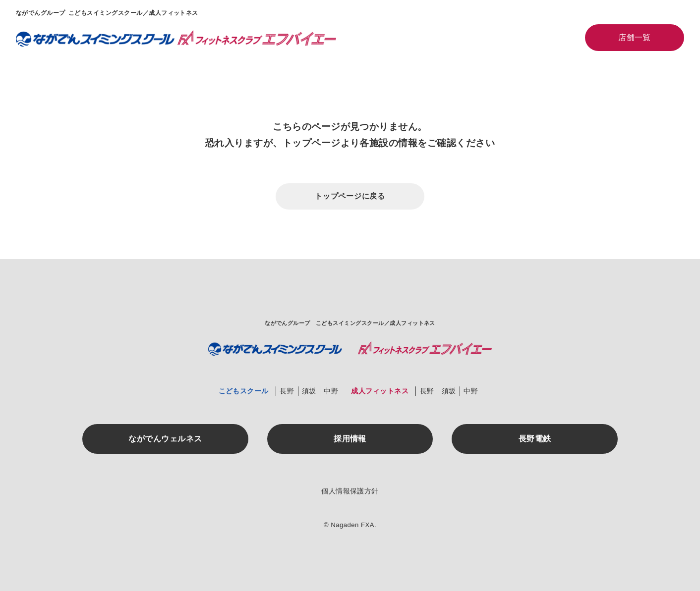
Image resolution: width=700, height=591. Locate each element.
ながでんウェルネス (165, 439)
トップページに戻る (350, 196)
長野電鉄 (535, 439)
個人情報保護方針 (350, 491)
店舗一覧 (635, 37)
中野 (331, 391)
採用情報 (350, 439)
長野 (287, 391)
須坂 (309, 391)
